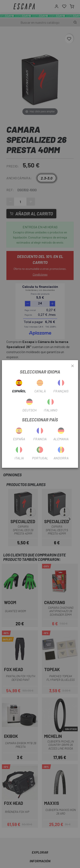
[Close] (73, 366)
